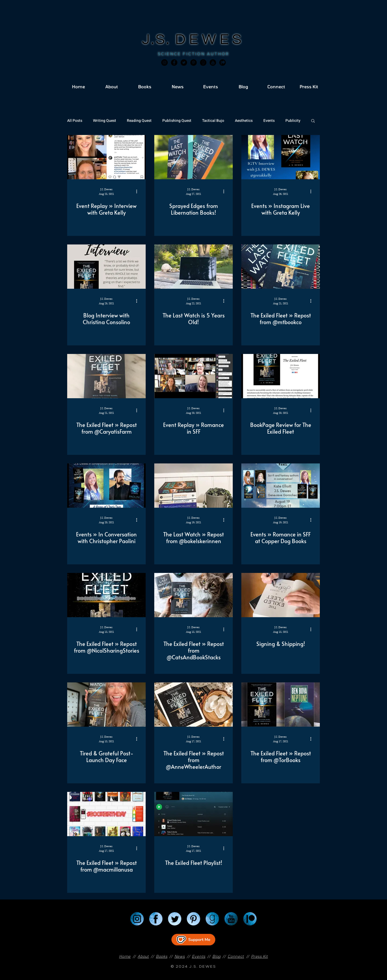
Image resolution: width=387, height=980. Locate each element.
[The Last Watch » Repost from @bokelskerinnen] (193, 486)
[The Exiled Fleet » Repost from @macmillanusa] (106, 814)
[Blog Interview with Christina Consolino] (106, 267)
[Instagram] (164, 63)
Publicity (293, 121)
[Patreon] (250, 919)
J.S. (159, 40)
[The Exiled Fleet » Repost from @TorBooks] (281, 705)
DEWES (210, 40)
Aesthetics (244, 121)
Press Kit (259, 956)
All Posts (75, 121)
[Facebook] (174, 63)
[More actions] (138, 191)
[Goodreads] (203, 63)
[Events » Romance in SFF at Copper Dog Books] (281, 486)
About (143, 956)
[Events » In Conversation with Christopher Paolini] (106, 486)
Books (162, 956)
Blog (216, 956)
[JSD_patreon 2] (223, 63)
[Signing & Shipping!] (281, 595)
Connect (236, 956)
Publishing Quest (177, 121)
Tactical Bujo (213, 121)
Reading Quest (139, 121)
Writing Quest (105, 121)
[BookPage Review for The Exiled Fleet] (281, 376)
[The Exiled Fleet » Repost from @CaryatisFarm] (106, 376)
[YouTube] (231, 919)
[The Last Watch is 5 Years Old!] (193, 267)
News (180, 956)
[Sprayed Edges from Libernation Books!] (193, 157)
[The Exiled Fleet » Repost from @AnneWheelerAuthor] (193, 705)
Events (269, 121)
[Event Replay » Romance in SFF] (193, 376)
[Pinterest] (193, 63)
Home (125, 956)
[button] (313, 121)
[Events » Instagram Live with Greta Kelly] (281, 157)
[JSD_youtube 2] (213, 63)
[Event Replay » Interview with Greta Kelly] (106, 157)
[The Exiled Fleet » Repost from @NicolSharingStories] (106, 595)
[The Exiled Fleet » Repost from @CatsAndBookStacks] (193, 595)
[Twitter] (184, 63)
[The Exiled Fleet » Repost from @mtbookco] (281, 267)
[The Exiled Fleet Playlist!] (193, 814)
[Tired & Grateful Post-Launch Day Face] (106, 705)
